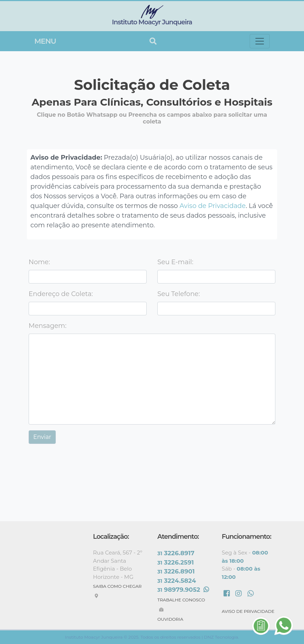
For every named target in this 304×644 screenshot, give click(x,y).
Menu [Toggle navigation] (45, 41)
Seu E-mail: (175, 262)
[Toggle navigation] (260, 41)
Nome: (39, 262)
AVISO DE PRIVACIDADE (248, 611)
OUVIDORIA (170, 619)
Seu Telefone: (179, 294)
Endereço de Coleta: (61, 294)
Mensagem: (48, 326)
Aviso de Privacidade (213, 206)
